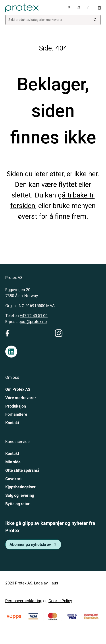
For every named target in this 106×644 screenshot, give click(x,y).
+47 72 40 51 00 (34, 316)
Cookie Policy (60, 601)
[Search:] (95, 20)
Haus (53, 583)
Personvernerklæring (24, 601)
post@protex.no (33, 322)
